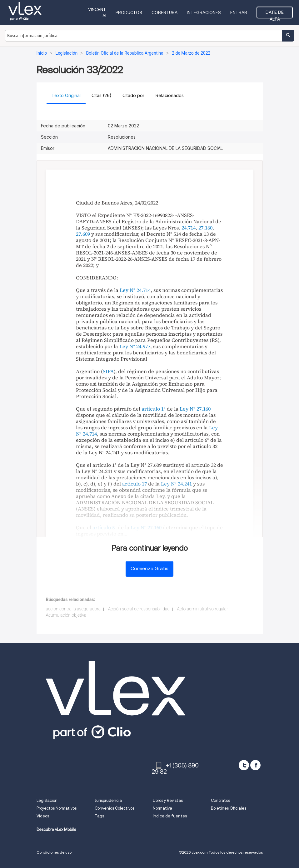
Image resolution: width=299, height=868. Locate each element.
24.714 (189, 228)
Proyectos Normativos (57, 808)
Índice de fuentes (170, 816)
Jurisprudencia (108, 800)
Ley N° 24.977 (135, 346)
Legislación (47, 800)
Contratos (220, 800)
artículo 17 (135, 484)
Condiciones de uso (54, 852)
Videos (43, 816)
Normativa (162, 808)
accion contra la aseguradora (73, 609)
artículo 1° (154, 409)
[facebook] (255, 765)
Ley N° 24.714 (135, 290)
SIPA (108, 371)
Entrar (239, 12)
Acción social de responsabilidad (139, 609)
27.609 (83, 234)
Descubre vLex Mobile (56, 829)
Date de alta (275, 14)
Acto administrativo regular (203, 609)
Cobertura (164, 12)
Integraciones (204, 12)
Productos (129, 12)
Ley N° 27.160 (195, 409)
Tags (99, 816)
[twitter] (244, 765)
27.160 (205, 228)
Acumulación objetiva (66, 615)
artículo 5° (105, 527)
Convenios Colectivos (115, 808)
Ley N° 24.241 (176, 484)
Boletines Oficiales (229, 808)
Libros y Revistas (168, 800)
